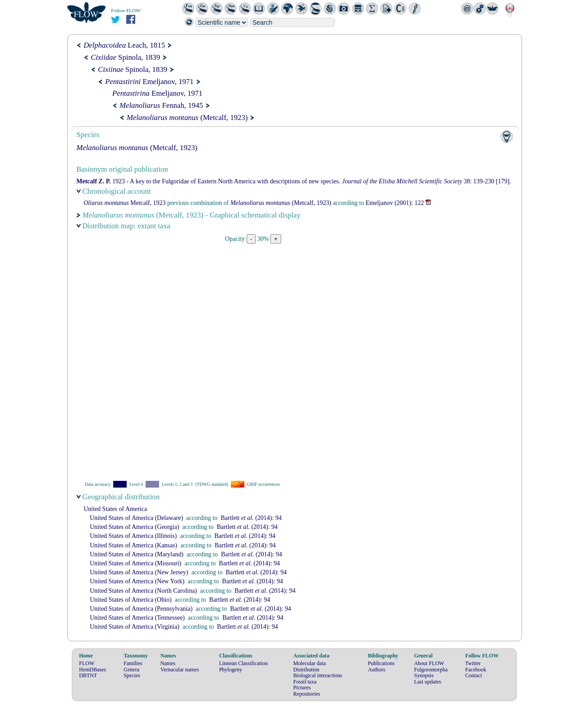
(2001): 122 (395, 203)
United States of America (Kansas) (133, 545)
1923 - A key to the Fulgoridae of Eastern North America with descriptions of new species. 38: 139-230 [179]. (294, 181)
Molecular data (310, 663)
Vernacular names (180, 670)
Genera (131, 670)
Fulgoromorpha (431, 670)
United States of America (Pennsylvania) (141, 609)
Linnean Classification (243, 663)
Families (133, 663)
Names (168, 663)
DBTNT (88, 675)
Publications (381, 663)
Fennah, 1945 (161, 105)
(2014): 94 (251, 518)
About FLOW (429, 663)
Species (132, 675)
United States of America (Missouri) (136, 563)
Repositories (307, 694)
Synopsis (424, 675)
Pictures (302, 688)
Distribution (306, 670)
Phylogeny (231, 670)
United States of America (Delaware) (137, 518)
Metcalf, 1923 (125, 203)
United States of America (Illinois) (133, 536)
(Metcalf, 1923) (187, 118)
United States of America (115, 509)
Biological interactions (318, 675)
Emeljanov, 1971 (149, 82)
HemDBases (93, 670)
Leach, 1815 (124, 45)
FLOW (87, 663)
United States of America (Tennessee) (137, 618)
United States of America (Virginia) (135, 627)
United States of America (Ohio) (131, 600)
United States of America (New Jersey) (139, 572)
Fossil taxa (305, 682)
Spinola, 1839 (125, 57)
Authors (377, 670)
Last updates (428, 682)
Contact (474, 675)
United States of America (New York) (137, 581)
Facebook (476, 670)
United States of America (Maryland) (137, 554)
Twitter (473, 663)
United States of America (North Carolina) (143, 591)
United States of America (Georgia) (135, 527)
